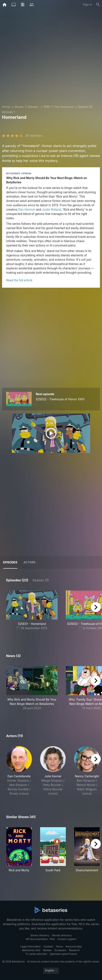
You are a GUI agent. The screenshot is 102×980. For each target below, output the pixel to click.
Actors (29, 562)
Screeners (60, 950)
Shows (19, 107)
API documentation (37, 939)
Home (6, 107)
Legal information (31, 946)
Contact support (67, 939)
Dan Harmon (27, 209)
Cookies (48, 946)
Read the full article (19, 280)
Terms (59, 946)
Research (74, 950)
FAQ (52, 939)
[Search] (98, 5)
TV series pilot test (36, 954)
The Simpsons (64, 107)
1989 (47, 107)
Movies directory (62, 935)
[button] (32, 690)
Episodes (10, 562)
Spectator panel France (63, 954)
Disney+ (34, 107)
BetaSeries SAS (31, 950)
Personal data (74, 946)
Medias (47, 950)
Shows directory (40, 935)
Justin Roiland (52, 209)
